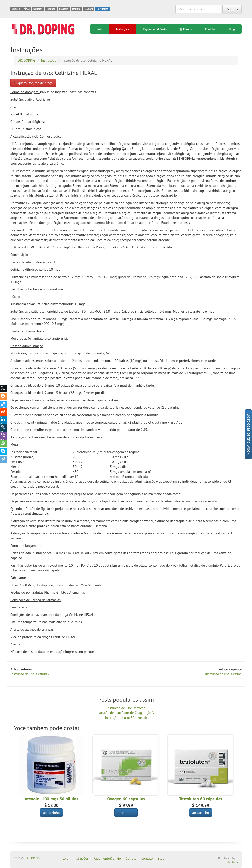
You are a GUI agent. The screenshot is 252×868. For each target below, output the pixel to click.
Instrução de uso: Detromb (126, 708)
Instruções (123, 29)
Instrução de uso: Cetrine (223, 674)
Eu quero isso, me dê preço (33, 83)
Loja (100, 29)
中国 (27, 9)
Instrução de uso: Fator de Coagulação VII (126, 713)
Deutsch (38, 9)
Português (102, 9)
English (16, 9)
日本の (89, 9)
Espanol (51, 9)
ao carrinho (51, 813)
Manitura (232, 862)
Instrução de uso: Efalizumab (126, 718)
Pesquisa (232, 9)
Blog (232, 29)
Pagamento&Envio (155, 29)
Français (64, 9)
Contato (210, 29)
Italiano (76, 9)
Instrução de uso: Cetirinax (30, 674)
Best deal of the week (249, 434)
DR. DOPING (32, 858)
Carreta (186, 29)
